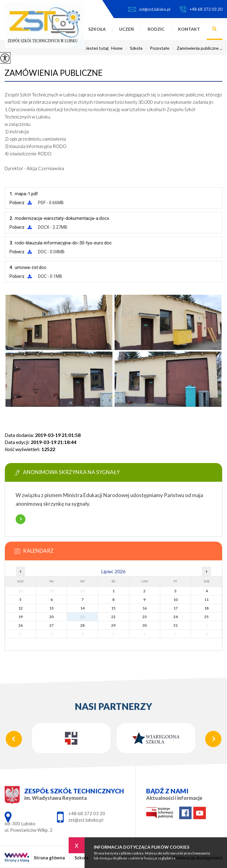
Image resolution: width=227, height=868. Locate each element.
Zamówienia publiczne (54, 73)
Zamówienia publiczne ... (196, 48)
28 (82, 625)
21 (82, 617)
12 (21, 608)
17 (176, 608)
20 (51, 617)
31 (176, 625)
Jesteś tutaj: (98, 48)
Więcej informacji (21, 519)
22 (113, 617)
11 (206, 599)
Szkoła (97, 29)
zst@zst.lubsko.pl (149, 9)
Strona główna (49, 858)
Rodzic (156, 29)
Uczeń (127, 29)
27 (51, 625)
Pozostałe (156, 48)
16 (145, 608)
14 (82, 608)
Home (117, 48)
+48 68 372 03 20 (201, 9)
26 (21, 625)
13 (51, 608)
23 (145, 617)
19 (21, 617)
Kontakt (189, 29)
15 (113, 608)
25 (206, 617)
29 (113, 625)
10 (176, 599)
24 (176, 617)
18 (206, 608)
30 (145, 625)
